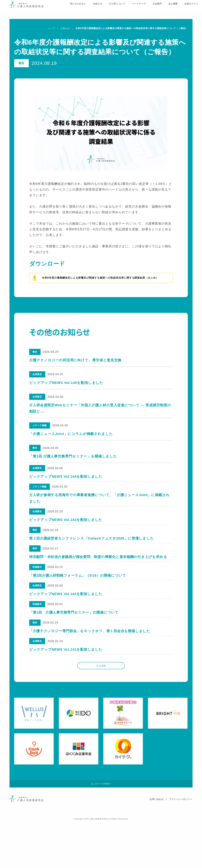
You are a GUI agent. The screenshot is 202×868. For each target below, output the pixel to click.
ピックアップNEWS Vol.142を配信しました (66, 620)
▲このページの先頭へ (101, 828)
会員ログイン (182, 10)
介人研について (107, 10)
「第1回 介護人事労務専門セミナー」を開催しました (73, 456)
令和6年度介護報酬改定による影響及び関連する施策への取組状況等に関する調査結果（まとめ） (100, 278)
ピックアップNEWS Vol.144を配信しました (66, 479)
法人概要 (164, 10)
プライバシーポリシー (181, 845)
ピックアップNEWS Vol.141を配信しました (66, 687)
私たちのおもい (68, 10)
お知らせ (88, 10)
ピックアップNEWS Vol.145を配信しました (66, 383)
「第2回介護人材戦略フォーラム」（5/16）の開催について (78, 597)
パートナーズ (129, 10)
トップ (52, 28)
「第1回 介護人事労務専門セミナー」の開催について (74, 642)
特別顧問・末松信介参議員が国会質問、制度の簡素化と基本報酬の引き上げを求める (99, 575)
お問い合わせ (157, 845)
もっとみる (101, 707)
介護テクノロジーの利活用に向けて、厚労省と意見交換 (75, 360)
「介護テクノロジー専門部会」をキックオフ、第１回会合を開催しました (90, 665)
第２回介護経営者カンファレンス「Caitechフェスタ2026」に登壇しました (92, 552)
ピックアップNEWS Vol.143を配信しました (66, 530)
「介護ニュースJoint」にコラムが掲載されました (71, 434)
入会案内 (148, 10)
